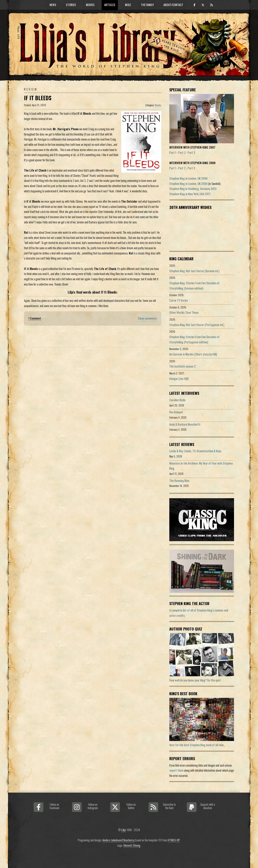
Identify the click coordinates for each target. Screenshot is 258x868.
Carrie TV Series (179, 300)
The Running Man (179, 481)
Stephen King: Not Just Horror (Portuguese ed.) (197, 325)
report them (176, 770)
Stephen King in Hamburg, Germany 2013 (193, 189)
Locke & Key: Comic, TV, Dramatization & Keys (195, 451)
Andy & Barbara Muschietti (185, 424)
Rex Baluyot (176, 412)
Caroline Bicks (177, 400)
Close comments (147, 318)
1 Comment (35, 318)
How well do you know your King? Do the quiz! (195, 680)
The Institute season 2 (183, 366)
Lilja (124, 830)
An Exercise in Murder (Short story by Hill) (193, 354)
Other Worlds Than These (184, 312)
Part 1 (173, 153)
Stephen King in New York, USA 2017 (190, 194)
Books (158, 105)
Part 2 (182, 153)
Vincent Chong (132, 845)
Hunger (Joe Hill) (179, 379)
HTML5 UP (174, 840)
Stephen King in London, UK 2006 (188, 178)
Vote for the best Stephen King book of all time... (197, 745)
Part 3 (191, 153)
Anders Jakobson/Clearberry (118, 840)
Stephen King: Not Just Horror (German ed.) (194, 271)
